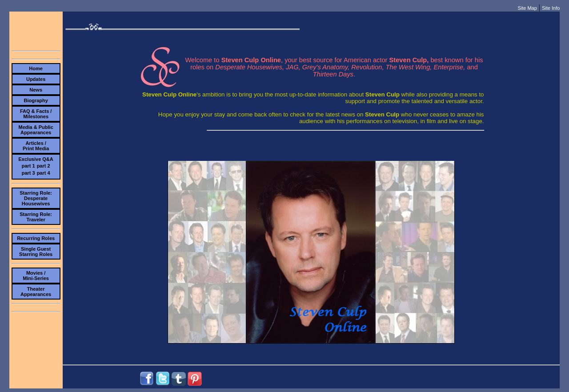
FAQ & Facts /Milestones (36, 114)
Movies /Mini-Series (36, 276)
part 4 (44, 173)
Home (36, 68)
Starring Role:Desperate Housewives (36, 198)
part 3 (28, 173)
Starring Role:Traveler (36, 217)
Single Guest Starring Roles (36, 252)
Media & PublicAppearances (36, 130)
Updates (36, 79)
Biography (36, 100)
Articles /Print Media (36, 146)
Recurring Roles (36, 238)
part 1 (28, 166)
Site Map (527, 8)
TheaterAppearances (36, 292)
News (36, 90)
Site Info (551, 8)
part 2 (44, 166)
